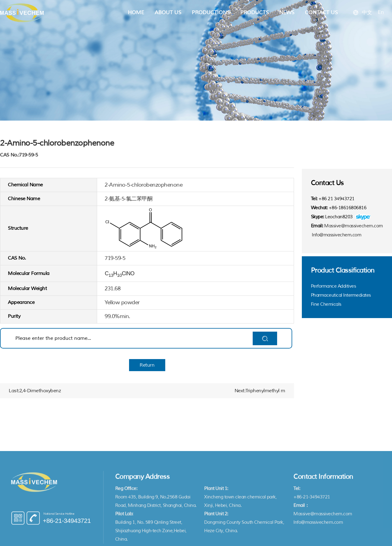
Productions (211, 13)
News (287, 13)
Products (254, 13)
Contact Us (321, 13)
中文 (367, 13)
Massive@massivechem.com (354, 226)
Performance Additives (334, 286)
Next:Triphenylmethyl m (260, 391)
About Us (168, 13)
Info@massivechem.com (337, 235)
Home (136, 13)
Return (147, 365)
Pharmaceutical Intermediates (341, 295)
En (381, 12)
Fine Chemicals (326, 304)
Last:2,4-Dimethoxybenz (35, 391)
